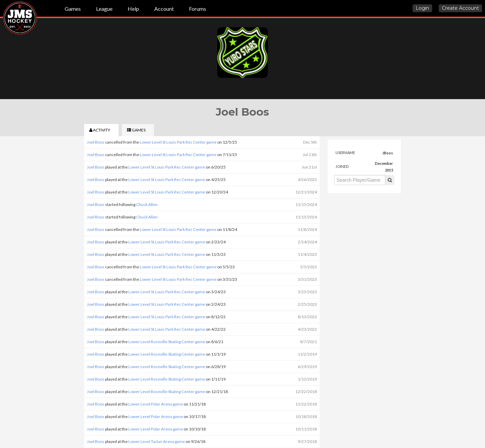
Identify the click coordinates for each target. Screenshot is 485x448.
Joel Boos (96, 142)
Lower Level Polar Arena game (156, 404)
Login (422, 8)
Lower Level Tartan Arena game (157, 441)
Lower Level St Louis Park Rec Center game (178, 142)
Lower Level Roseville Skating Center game (167, 342)
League (104, 9)
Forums (198, 9)
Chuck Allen (147, 204)
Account (164, 9)
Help (133, 9)
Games (73, 9)
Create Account (460, 8)
